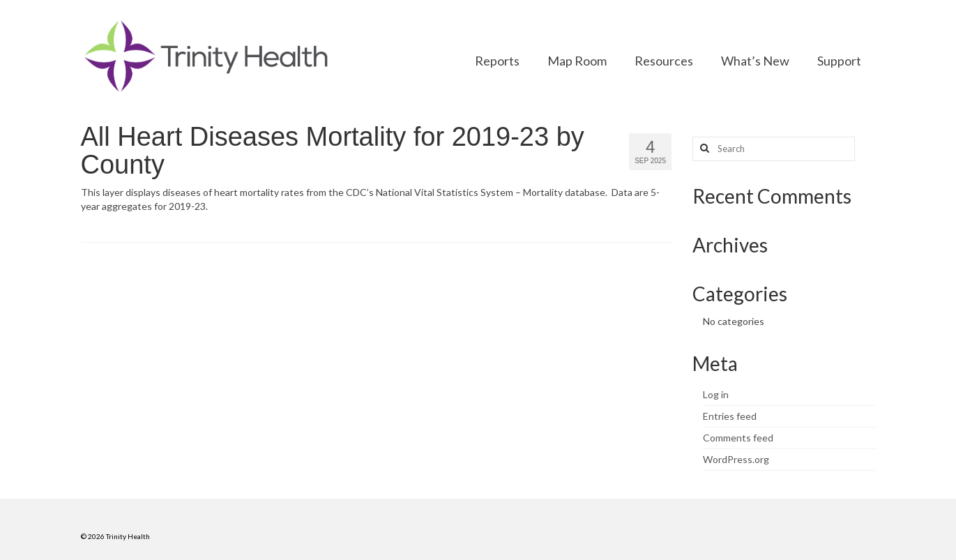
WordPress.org (736, 459)
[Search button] (703, 149)
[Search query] (774, 149)
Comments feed (738, 438)
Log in (716, 394)
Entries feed (730, 416)
